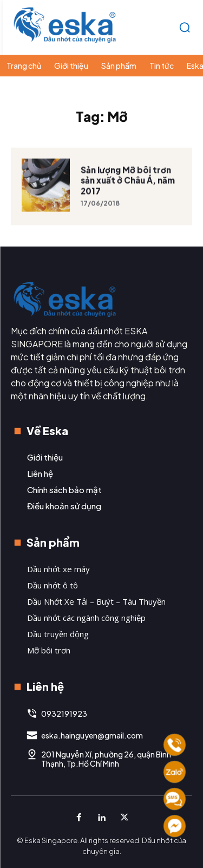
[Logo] (65, 24)
